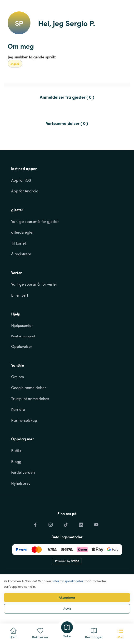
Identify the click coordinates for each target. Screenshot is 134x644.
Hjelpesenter (22, 325)
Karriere (18, 409)
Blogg (16, 462)
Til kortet (19, 243)
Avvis (67, 609)
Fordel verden (23, 472)
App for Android (25, 191)
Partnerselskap (24, 420)
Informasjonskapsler (68, 581)
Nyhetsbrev (21, 483)
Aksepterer (67, 597)
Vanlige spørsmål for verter (34, 284)
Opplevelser (22, 346)
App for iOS (21, 180)
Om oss (17, 377)
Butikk (16, 451)
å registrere (21, 254)
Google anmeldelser (29, 388)
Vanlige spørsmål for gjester (35, 222)
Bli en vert (20, 295)
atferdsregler (22, 232)
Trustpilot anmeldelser (30, 399)
